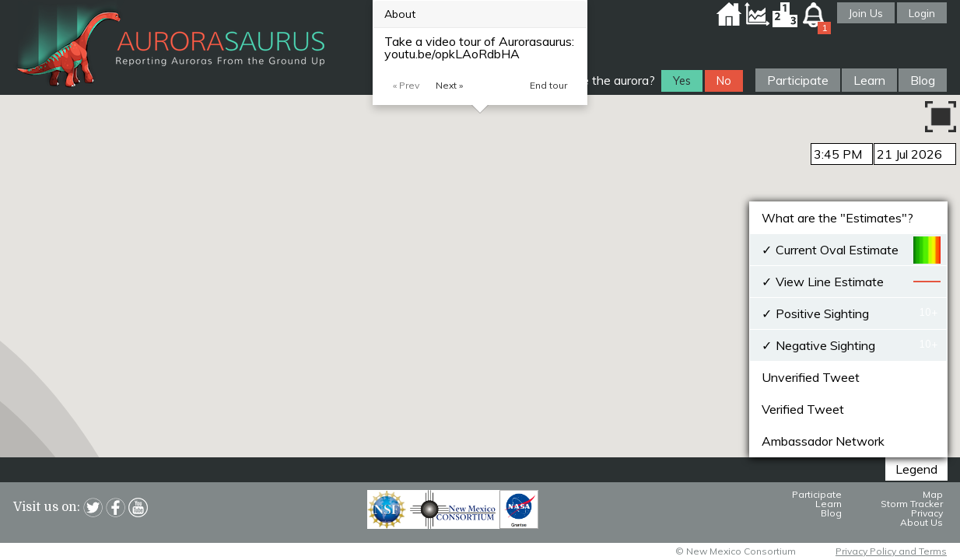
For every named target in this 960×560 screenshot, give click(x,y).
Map (933, 494)
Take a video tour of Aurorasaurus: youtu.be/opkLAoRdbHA (479, 47)
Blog (923, 80)
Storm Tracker (912, 504)
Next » (449, 85)
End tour (548, 85)
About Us (921, 522)
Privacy (927, 513)
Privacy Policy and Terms (891, 551)
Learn (869, 80)
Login (922, 13)
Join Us (866, 13)
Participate (798, 80)
